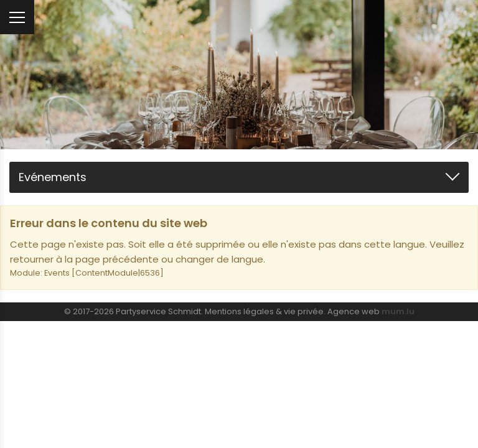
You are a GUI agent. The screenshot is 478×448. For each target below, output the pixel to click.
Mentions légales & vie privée (264, 311)
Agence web (354, 311)
